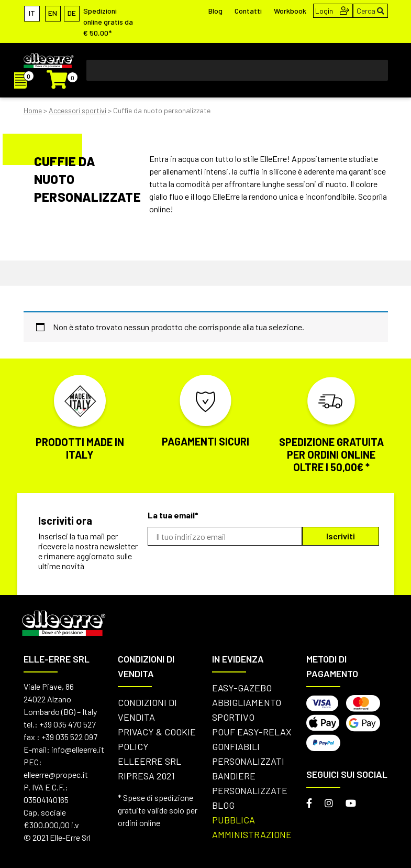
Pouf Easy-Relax (252, 732)
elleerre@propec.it (56, 774)
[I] (25, 81)
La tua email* (173, 515)
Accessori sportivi (77, 110)
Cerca (370, 11)
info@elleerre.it (78, 749)
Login (332, 11)
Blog (215, 11)
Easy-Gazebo (242, 688)
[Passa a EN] (53, 13)
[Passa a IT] (32, 13)
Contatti (248, 11)
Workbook (290, 11)
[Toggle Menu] (374, 70)
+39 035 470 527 (68, 724)
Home (33, 110)
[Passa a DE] (72, 13)
